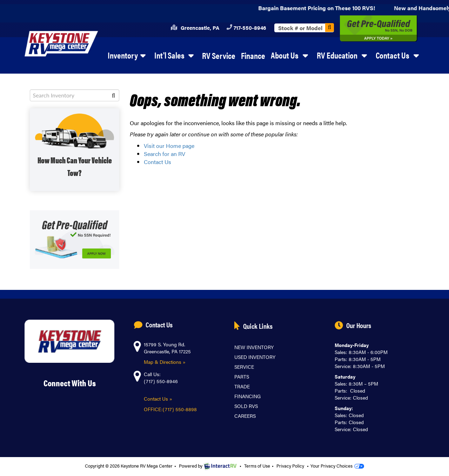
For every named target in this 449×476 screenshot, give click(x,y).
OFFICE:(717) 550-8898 (171, 409)
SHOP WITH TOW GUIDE (75, 150)
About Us (291, 55)
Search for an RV (165, 154)
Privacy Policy (290, 466)
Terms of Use (257, 466)
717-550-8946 (246, 28)
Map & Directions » (165, 362)
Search (330, 28)
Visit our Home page (169, 146)
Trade (242, 386)
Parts (242, 376)
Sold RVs (246, 406)
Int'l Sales (175, 55)
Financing (247, 396)
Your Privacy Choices (337, 466)
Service (244, 367)
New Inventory (254, 347)
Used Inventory (255, 357)
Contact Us (398, 55)
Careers (245, 416)
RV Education (343, 55)
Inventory (128, 55)
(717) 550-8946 (161, 381)
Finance (253, 55)
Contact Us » (158, 399)
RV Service (219, 55)
